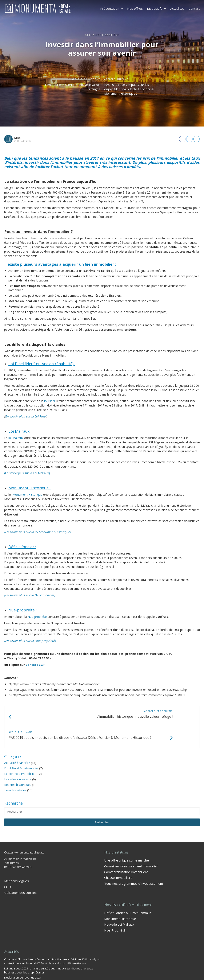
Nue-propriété (37, 617)
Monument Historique (27, 495)
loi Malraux (16, 438)
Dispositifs (157, 8)
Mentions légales (17, 860)
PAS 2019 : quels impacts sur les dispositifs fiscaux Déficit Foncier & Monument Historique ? (133, 90)
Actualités (177, 8)
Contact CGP (35, 665)
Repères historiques (18, 764)
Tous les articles (15, 769)
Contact (194, 8)
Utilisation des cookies (20, 871)
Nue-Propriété (115, 909)
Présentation (112, 8)
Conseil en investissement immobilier (131, 845)
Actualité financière (17, 742)
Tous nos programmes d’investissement (134, 862)
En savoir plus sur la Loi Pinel (26, 416)
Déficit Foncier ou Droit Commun (128, 892)
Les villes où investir (18, 758)
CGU (7, 866)
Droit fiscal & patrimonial (21, 747)
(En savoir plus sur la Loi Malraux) (27, 473)
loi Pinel (49, 401)
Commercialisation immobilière (126, 851)
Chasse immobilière (118, 856)
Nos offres (135, 8)
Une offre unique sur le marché (127, 839)
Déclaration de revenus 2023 (23, 956)
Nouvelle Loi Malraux (119, 903)
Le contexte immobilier (20, 753)
